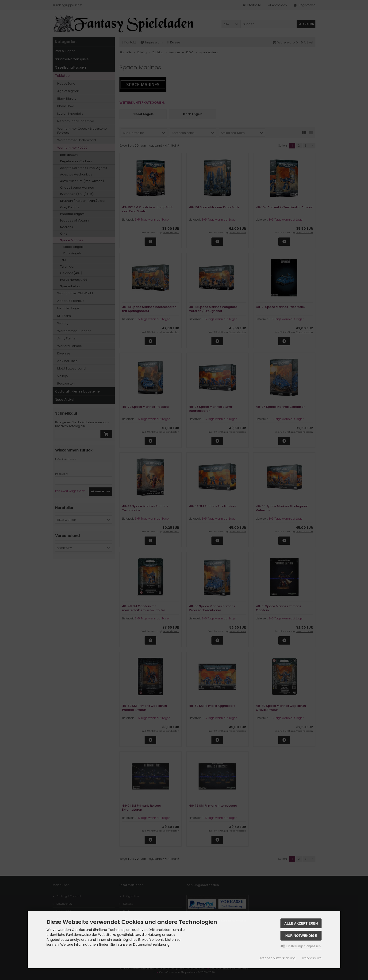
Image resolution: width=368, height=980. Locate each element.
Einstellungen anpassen (301, 946)
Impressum (312, 958)
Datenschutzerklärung (277, 958)
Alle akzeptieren (301, 923)
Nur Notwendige (301, 936)
